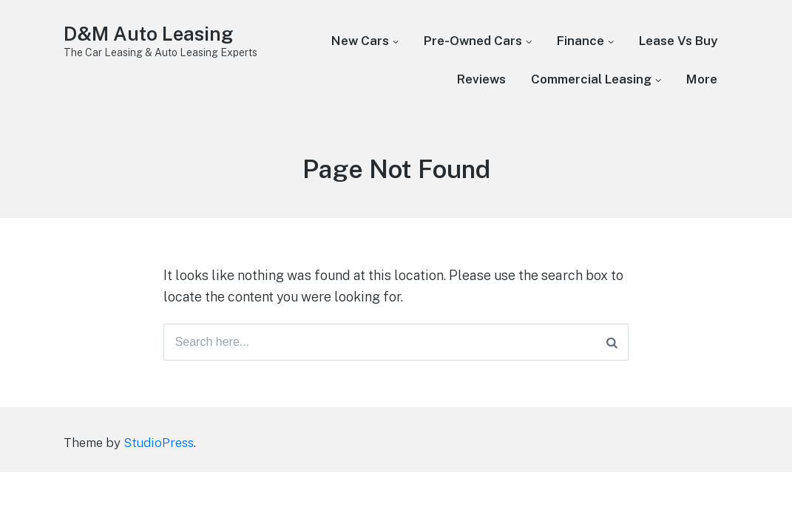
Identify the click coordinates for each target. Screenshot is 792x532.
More (702, 79)
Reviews (481, 79)
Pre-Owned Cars (473, 41)
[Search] (612, 342)
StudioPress (159, 443)
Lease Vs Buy (678, 41)
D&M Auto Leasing (148, 34)
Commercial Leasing (591, 79)
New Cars (360, 41)
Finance (581, 41)
